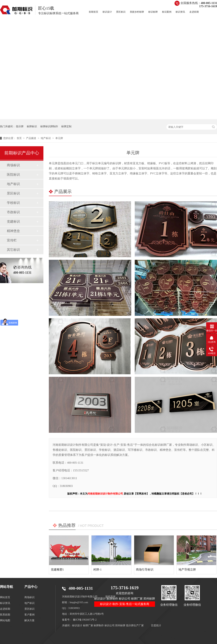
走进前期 (194, 12)
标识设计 (107, 12)
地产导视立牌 (187, 570)
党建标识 (13, 222)
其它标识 (13, 250)
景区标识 (121, 12)
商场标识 (13, 165)
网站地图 (5, 620)
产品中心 (31, 587)
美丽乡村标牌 (137, 12)
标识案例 (167, 12)
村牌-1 (97, 570)
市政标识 (13, 212)
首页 (20, 138)
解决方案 (29, 620)
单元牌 (59, 138)
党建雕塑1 (57, 570)
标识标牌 (153, 12)
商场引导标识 (145, 570)
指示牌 (20, 126)
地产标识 (46, 138)
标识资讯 (180, 12)
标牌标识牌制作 (49, 126)
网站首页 (5, 597)
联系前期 (5, 615)
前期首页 (93, 12)
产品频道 (31, 138)
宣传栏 (12, 240)
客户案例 (29, 615)
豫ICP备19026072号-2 (85, 620)
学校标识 (13, 203)
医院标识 (13, 175)
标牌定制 (66, 126)
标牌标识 (32, 126)
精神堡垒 (13, 231)
